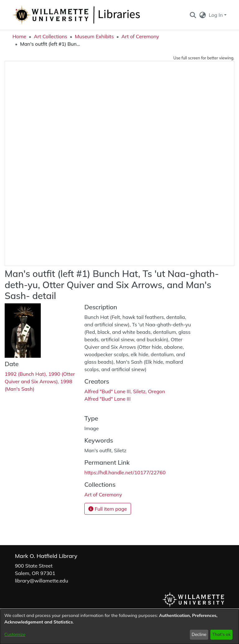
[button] (193, 15)
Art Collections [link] (51, 36)
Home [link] (19, 36)
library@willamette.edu (42, 581)
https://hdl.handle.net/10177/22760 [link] (125, 472)
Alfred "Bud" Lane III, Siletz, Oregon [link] (125, 391)
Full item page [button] (108, 509)
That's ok (221, 634)
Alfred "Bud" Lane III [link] (108, 399)
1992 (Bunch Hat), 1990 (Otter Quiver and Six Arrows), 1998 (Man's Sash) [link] (40, 381)
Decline (199, 634)
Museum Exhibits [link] (94, 36)
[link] (103, 494)
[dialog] (119, 627)
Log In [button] (216, 15)
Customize (15, 634)
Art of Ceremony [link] (140, 36)
